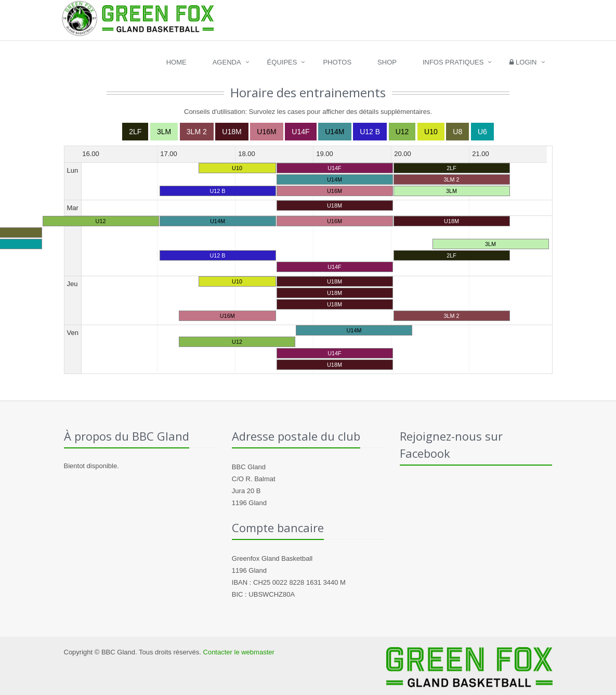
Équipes (282, 62)
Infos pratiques (453, 62)
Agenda (227, 62)
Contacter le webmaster (239, 652)
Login (523, 62)
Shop (387, 62)
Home (176, 62)
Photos (337, 62)
